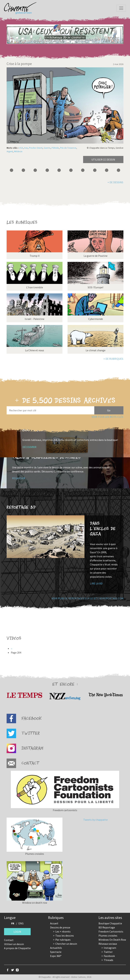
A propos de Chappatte (17, 948)
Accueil (54, 923)
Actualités (56, 948)
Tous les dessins (65, 936)
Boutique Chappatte (110, 923)
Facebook (109, 956)
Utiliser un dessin (14, 944)
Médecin (18, 151)
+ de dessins (115, 182)
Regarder (19, 478)
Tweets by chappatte (95, 820)
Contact (9, 940)
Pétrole (55, 148)
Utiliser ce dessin (103, 160)
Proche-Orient (36, 148)
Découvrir (29, 447)
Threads (109, 960)
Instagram (110, 948)
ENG (21, 923)
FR (13, 923)
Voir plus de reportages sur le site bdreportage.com (88, 598)
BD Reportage (107, 927)
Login (17, 932)
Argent (10, 151)
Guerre (47, 148)
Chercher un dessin (66, 944)
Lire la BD (96, 583)
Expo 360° (56, 956)
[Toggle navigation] (121, 8)
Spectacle (56, 952)
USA (21, 148)
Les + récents (63, 931)
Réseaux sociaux (108, 944)
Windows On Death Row (112, 940)
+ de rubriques (113, 359)
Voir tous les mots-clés (107, 417)
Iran (26, 148)
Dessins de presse (60, 927)
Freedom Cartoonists (111, 931)
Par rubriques (63, 940)
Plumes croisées (108, 936)
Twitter (108, 952)
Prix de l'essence (68, 148)
